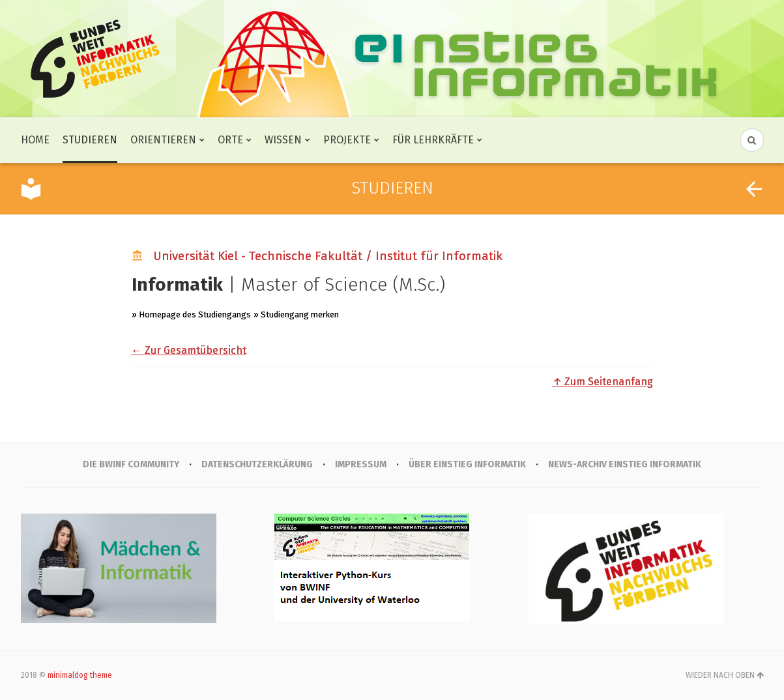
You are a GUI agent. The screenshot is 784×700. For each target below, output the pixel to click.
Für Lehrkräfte (433, 140)
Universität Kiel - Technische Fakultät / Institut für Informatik (328, 256)
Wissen (283, 140)
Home (35, 140)
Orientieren (163, 140)
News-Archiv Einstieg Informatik (625, 464)
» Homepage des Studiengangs (191, 314)
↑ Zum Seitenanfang (603, 382)
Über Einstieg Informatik (467, 464)
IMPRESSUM (361, 464)
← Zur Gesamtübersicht (189, 350)
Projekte (347, 140)
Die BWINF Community (131, 464)
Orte (230, 140)
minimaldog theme (80, 675)
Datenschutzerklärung (257, 464)
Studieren (90, 140)
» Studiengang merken (296, 314)
